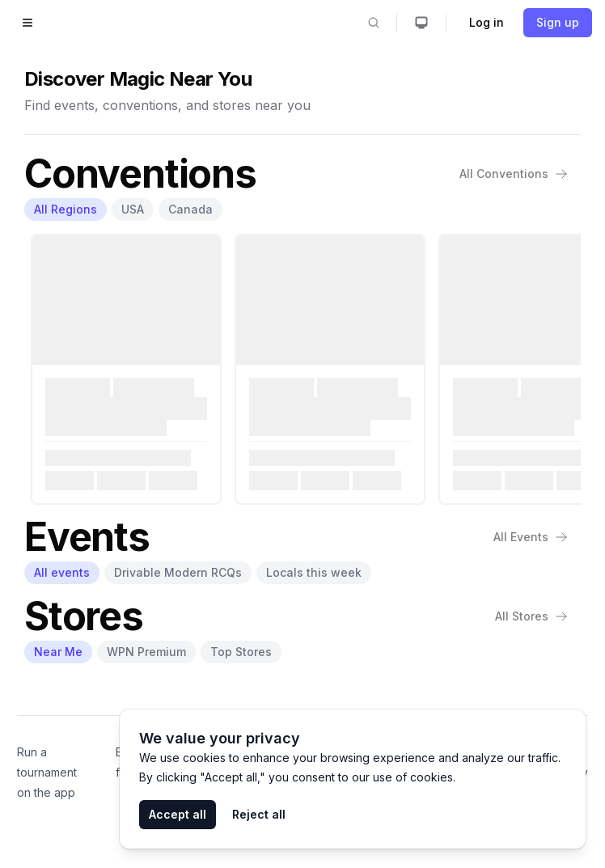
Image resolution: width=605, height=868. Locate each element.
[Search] (374, 23)
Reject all (259, 814)
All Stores (531, 616)
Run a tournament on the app (47, 772)
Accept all (178, 814)
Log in (487, 22)
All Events (531, 537)
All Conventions (514, 174)
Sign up (558, 22)
